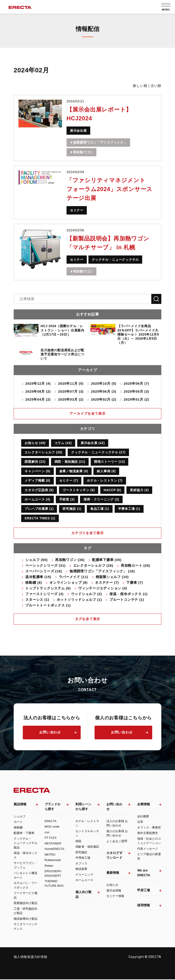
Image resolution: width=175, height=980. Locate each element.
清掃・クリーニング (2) (102, 500)
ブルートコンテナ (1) (127, 600)
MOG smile (52, 827)
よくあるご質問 (117, 842)
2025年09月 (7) (137, 383)
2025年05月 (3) (137, 391)
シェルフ (20, 817)
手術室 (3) (67, 500)
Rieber (49, 866)
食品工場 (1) (100, 509)
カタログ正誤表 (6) (39, 490)
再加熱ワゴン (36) (70, 560)
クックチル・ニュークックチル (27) (99, 452)
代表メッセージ (148, 849)
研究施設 (81, 853)
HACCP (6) (112, 490)
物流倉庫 (81, 870)
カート (18, 822)
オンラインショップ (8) (68, 583)
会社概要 (143, 817)
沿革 (140, 822)
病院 (78, 842)
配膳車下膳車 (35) (107, 560)
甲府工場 (144, 891)
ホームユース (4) (37, 500)
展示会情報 (114, 891)
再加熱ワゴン (83, 152)
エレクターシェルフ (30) (43, 452)
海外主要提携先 (148, 834)
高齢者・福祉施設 (87, 847)
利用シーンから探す (83, 807)
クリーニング (84, 875)
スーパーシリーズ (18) (44, 572)
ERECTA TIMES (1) (40, 519)
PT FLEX (51, 838)
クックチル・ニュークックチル (115, 260)
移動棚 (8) (34, 583)
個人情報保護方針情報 (31, 957)
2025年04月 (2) (38, 399)
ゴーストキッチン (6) (79, 490)
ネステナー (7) (107, 583)
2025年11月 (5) (71, 383)
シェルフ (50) (36, 560)
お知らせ (112, 885)
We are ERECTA (144, 873)
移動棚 (18, 828)
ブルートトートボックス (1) (48, 606)
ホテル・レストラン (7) (105, 481)
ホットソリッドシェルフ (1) (79, 600)
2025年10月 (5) (104, 383)
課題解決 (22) (35, 462)
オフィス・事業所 (149, 828)
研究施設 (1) (72, 509)
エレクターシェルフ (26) (93, 566)
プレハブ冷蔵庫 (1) (39, 509)
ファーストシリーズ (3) (44, 594)
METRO (50, 855)
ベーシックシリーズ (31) (45, 566)
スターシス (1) (37, 600)
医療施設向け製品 (26, 904)
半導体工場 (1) (129, 509)
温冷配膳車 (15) (38, 577)
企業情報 (144, 805)
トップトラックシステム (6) (48, 589)
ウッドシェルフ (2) (87, 594)
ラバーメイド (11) (73, 577)
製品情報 (20, 805)
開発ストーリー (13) (110, 462)
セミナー (77, 210)
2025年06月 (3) (104, 391)
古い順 (156, 86)
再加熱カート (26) (135, 566)
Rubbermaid (53, 861)
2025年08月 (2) (38, 391)
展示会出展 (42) (93, 443)
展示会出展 (78, 131)
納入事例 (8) (107, 471)
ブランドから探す (53, 807)
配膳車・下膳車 (24, 834)
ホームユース (84, 881)
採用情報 (144, 906)
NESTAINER (53, 844)
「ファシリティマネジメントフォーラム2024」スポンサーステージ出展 (111, 189)
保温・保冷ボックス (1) (128, 594)
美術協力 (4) (140, 490)
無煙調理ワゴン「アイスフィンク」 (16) (102, 572)
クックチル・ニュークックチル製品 (26, 844)
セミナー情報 (115, 897)
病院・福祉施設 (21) (70, 462)
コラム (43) (63, 443)
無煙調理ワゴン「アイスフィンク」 (100, 142)
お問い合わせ (50, 733)
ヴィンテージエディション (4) (103, 589)
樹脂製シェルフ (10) (112, 577)
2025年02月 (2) (104, 399)
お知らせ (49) (35, 443)
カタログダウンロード (114, 856)
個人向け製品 (83, 895)
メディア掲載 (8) (37, 481)
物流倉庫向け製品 (26, 919)
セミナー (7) (69, 481)
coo (47, 833)
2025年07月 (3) (71, 391)
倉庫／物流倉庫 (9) (74, 471)
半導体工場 (83, 858)
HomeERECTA (54, 850)
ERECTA (51, 822)
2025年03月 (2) (71, 399)
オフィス (81, 864)
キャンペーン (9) (37, 471)
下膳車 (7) (135, 583)
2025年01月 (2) (137, 399)
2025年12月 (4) (38, 383)
